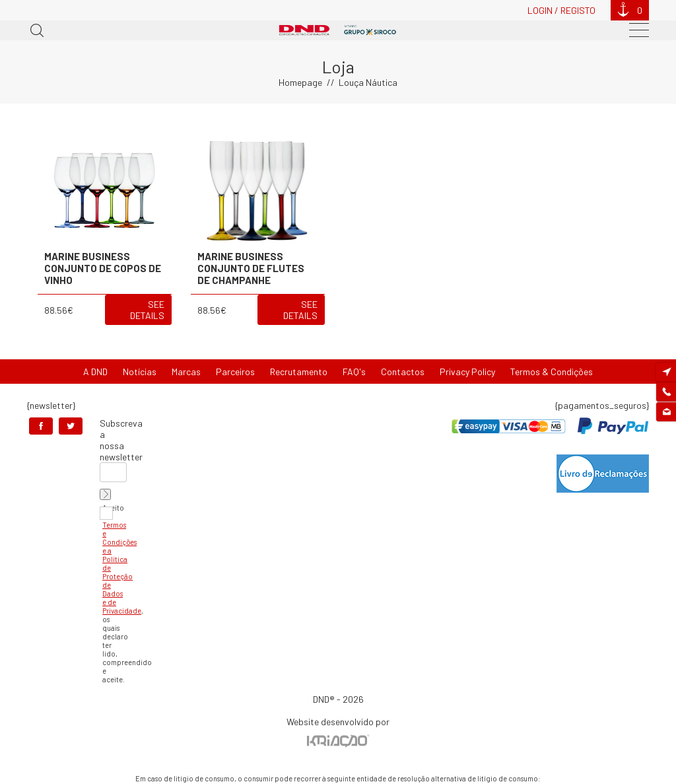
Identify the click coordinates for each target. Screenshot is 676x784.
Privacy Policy (467, 372)
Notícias (140, 372)
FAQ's (354, 372)
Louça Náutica (368, 82)
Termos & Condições (552, 372)
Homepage (300, 82)
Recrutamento (299, 372)
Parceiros (235, 372)
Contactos (403, 372)
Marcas (186, 372)
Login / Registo (561, 10)
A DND (95, 372)
